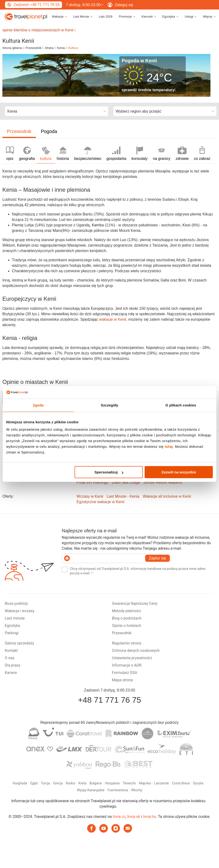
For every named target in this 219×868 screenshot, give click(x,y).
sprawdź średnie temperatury (149, 90)
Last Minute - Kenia (123, 496)
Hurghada (20, 783)
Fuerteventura (118, 790)
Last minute (15, 618)
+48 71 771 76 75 (109, 700)
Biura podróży (16, 603)
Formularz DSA (124, 673)
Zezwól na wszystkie (179, 472)
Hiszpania (112, 783)
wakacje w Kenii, (114, 319)
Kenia (61, 48)
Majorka (145, 783)
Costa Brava (181, 783)
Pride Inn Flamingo (92, 482)
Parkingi (12, 633)
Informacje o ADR (127, 665)
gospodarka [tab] (116, 154)
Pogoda (49, 131)
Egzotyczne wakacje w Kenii (100, 502)
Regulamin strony (127, 643)
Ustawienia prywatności (132, 658)
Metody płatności (126, 611)
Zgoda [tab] (38, 405)
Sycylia (198, 783)
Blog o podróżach (127, 618)
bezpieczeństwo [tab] (88, 154)
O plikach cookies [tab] (181, 405)
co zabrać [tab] (202, 154)
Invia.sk (134, 817)
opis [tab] (10, 154)
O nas (10, 658)
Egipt (34, 783)
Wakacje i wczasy (20, 611)
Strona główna (12, 48)
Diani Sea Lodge (126, 482)
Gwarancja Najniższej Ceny (135, 603)
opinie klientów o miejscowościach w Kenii (39, 30)
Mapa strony (122, 680)
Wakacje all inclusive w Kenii (167, 496)
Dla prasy (13, 665)
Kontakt (11, 651)
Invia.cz (119, 817)
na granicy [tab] (162, 154)
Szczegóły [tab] (109, 405)
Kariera (11, 673)
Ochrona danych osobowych (136, 651)
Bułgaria (96, 783)
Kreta (82, 783)
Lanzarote (162, 783)
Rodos (71, 783)
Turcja (45, 783)
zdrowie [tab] (182, 154)
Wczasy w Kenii (90, 496)
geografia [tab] (27, 154)
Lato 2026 (106, 17)
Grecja (58, 783)
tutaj (169, 446)
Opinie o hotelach (127, 626)
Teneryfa (129, 783)
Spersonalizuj (109, 472)
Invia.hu (150, 817)
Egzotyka (12, 626)
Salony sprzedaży (19, 643)
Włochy (137, 790)
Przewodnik (33, 48)
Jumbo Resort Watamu (163, 482)
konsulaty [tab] (140, 154)
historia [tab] (63, 154)
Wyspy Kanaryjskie (91, 790)
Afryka (49, 48)
